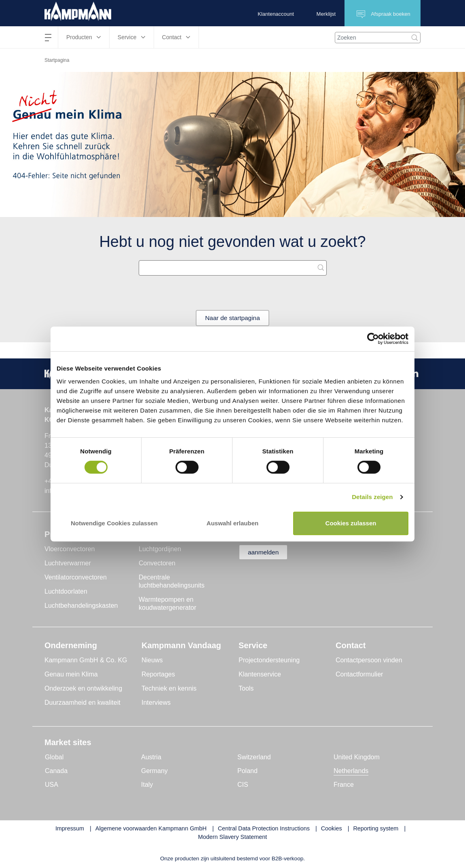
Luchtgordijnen (160, 549)
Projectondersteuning (269, 660)
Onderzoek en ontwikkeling (83, 688)
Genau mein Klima (71, 674)
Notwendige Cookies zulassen (114, 523)
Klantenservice (260, 674)
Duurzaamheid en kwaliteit (82, 703)
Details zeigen (372, 497)
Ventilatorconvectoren (76, 577)
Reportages (158, 674)
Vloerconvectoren (70, 549)
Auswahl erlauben (232, 523)
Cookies (332, 828)
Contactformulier (359, 674)
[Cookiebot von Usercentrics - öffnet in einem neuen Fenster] (373, 339)
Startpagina (57, 60)
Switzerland (254, 757)
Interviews (156, 703)
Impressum (70, 828)
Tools (246, 688)
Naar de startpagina (233, 318)
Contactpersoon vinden (369, 660)
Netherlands (351, 771)
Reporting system (376, 828)
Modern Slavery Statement (232, 837)
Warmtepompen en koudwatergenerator (167, 604)
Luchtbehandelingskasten (81, 606)
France (344, 785)
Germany (154, 771)
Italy (147, 785)
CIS (243, 785)
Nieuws (152, 660)
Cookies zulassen (351, 523)
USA (52, 785)
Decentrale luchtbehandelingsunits (172, 581)
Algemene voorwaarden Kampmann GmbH (151, 828)
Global (54, 757)
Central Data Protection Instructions (264, 828)
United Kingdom (357, 757)
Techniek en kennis (169, 688)
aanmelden (265, 552)
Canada (56, 771)
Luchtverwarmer (68, 563)
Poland (247, 771)
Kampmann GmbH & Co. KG (86, 660)
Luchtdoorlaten (66, 591)
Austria (151, 757)
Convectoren (157, 563)
